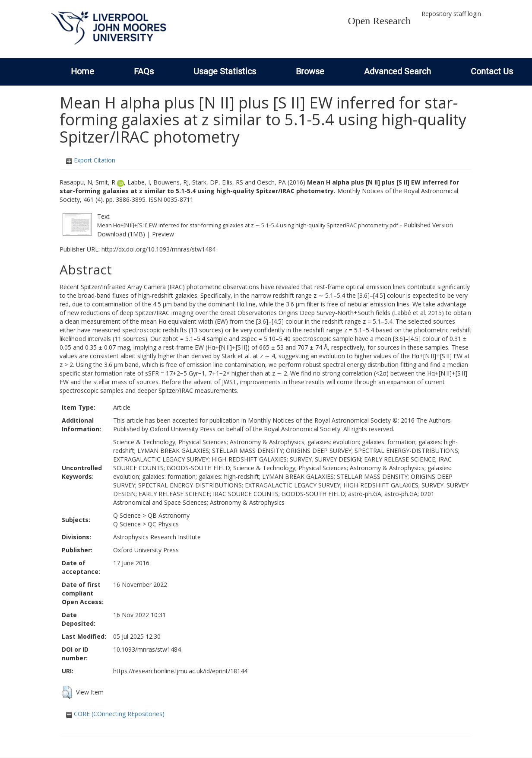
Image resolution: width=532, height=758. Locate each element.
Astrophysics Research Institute (157, 537)
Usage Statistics (225, 71)
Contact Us (492, 71)
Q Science (127, 515)
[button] (67, 692)
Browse (310, 71)
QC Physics (163, 524)
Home (82, 71)
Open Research (379, 21)
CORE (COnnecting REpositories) (115, 714)
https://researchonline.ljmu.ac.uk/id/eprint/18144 (180, 671)
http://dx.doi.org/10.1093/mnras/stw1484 (158, 249)
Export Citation (91, 160)
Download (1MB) (121, 234)
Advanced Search (397, 71)
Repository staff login (451, 14)
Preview (163, 234)
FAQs (144, 71)
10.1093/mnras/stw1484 (147, 649)
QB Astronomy (169, 515)
